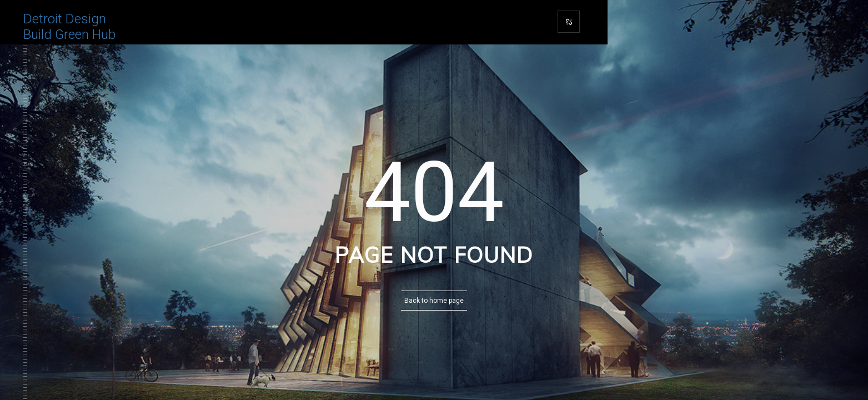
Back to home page (434, 301)
